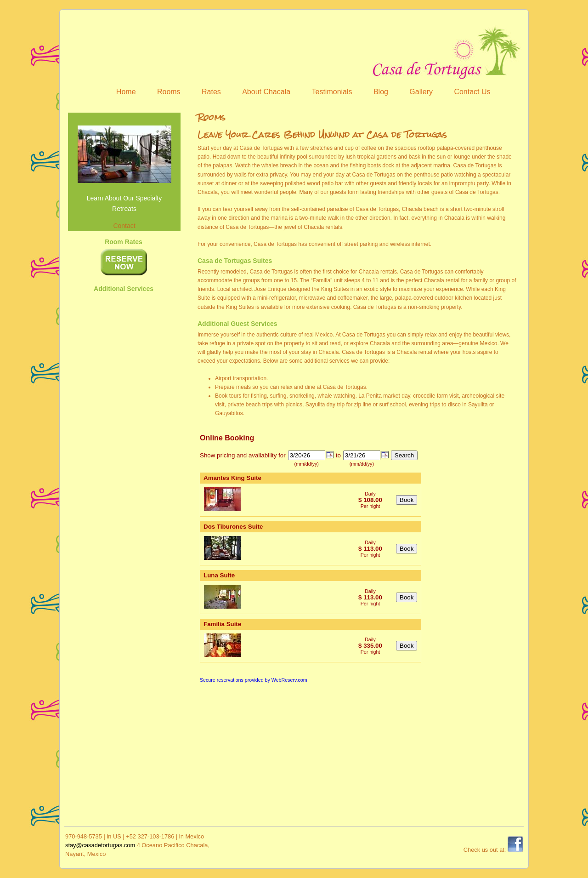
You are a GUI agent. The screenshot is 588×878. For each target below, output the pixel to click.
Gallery (421, 92)
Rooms (169, 92)
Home (126, 92)
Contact (124, 226)
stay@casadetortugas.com (100, 845)
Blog (381, 92)
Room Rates (124, 242)
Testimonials (332, 92)
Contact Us (472, 92)
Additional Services (124, 289)
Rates (211, 92)
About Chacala (266, 92)
